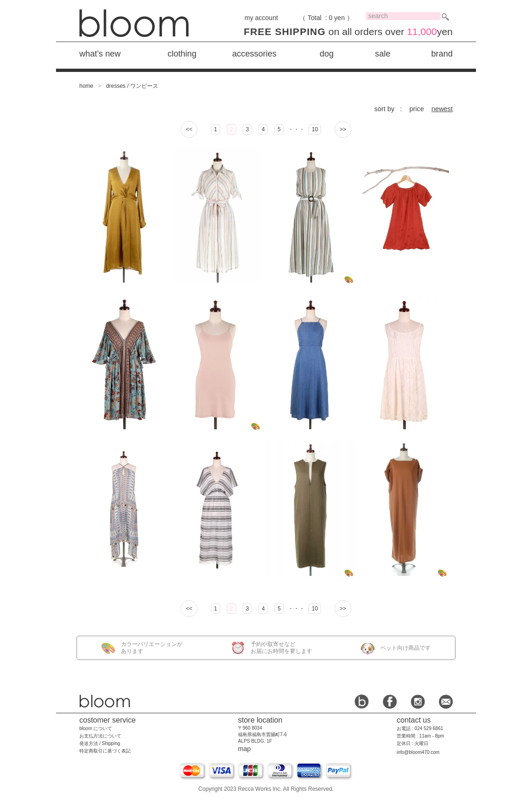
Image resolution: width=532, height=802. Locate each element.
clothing (182, 54)
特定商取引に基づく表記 (105, 751)
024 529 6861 (429, 728)
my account (261, 18)
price (416, 109)
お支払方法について (100, 736)
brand (442, 54)
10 (315, 129)
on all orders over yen (348, 32)
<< (189, 129)
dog (327, 54)
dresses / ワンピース (132, 86)
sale (382, 54)
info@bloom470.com (418, 752)
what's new (100, 54)
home (86, 86)
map (244, 749)
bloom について (96, 728)
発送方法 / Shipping (100, 743)
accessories (254, 54)
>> (343, 129)
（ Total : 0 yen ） (326, 18)
